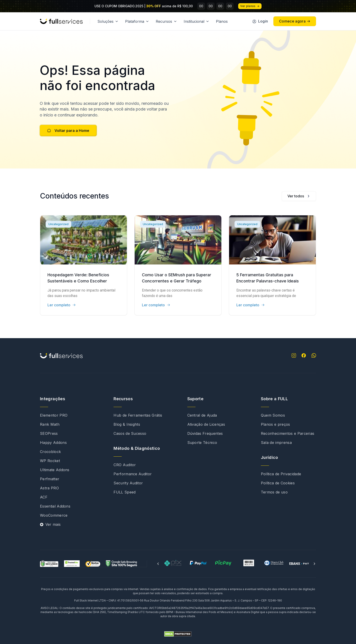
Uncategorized (58, 224)
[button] (158, 564)
